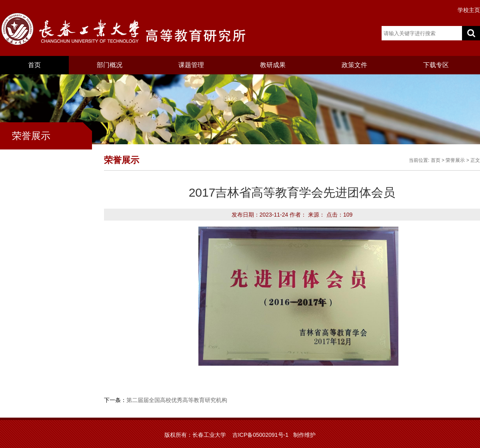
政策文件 (354, 65)
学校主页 (469, 10)
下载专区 (436, 65)
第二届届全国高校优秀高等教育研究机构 (177, 400)
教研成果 (273, 65)
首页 (34, 65)
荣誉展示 (455, 160)
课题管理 (191, 65)
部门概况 (110, 65)
